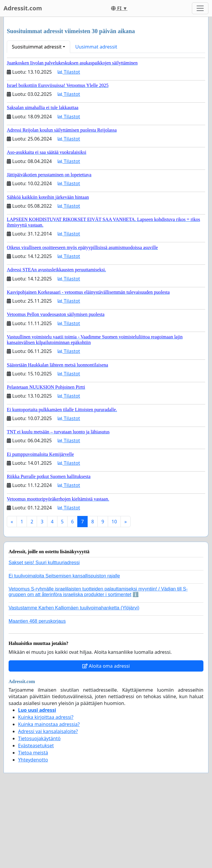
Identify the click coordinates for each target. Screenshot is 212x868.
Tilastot (69, 72)
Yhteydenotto (33, 760)
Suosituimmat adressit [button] (37, 47)
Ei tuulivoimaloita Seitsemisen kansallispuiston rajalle (64, 576)
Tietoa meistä (33, 753)
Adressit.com (23, 8)
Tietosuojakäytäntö (39, 738)
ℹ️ (136, 594)
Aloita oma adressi (106, 666)
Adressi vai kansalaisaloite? (48, 731)
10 (114, 522)
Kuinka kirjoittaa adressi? (46, 717)
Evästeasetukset (36, 746)
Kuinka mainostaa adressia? (49, 724)
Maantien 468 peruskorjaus (37, 621)
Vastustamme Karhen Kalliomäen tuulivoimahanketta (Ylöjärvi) (74, 608)
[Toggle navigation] (200, 8)
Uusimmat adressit (96, 47)
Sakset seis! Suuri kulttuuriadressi (44, 563)
